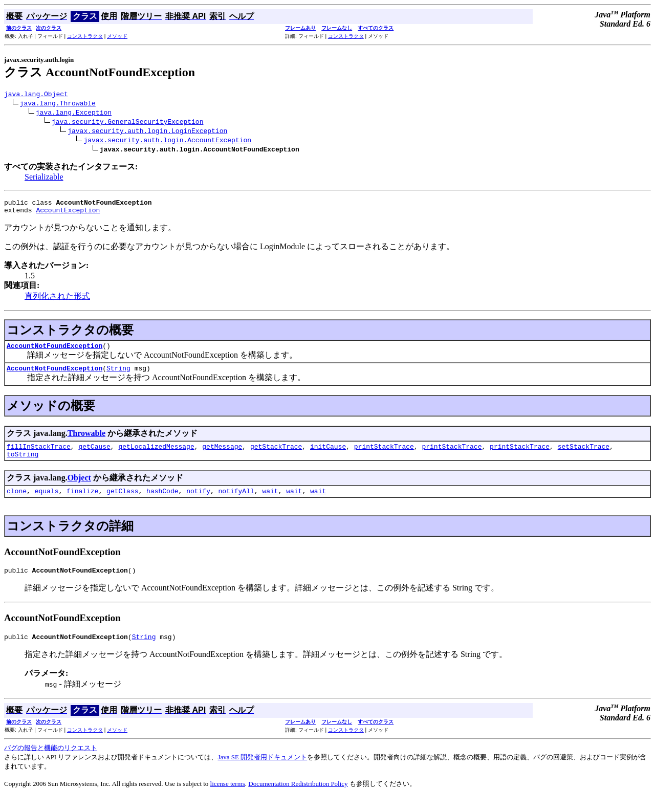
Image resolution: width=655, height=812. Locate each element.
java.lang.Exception (74, 114)
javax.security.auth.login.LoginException (147, 132)
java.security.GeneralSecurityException (127, 123)
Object (79, 488)
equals (47, 503)
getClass (122, 503)
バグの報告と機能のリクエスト (51, 763)
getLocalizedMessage (156, 455)
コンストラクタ (85, 36)
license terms (228, 799)
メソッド (117, 36)
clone (17, 503)
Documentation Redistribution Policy (298, 799)
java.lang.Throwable (58, 104)
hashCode (162, 503)
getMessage (222, 455)
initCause (328, 455)
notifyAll (236, 503)
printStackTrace (384, 455)
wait (270, 503)
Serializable (44, 178)
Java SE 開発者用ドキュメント (262, 772)
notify (198, 503)
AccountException (68, 214)
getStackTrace (276, 455)
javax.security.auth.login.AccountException (167, 141)
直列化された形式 (57, 301)
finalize (82, 503)
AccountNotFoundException (54, 352)
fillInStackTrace (39, 455)
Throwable (86, 441)
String (118, 376)
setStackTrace (584, 455)
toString (23, 465)
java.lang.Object (36, 95)
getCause (94, 455)
